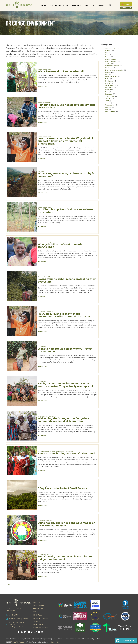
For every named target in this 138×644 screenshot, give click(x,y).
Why (107, 109)
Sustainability (47, 69)
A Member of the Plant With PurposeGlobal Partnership (15, 610)
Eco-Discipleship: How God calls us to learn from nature (65, 211)
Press (107, 92)
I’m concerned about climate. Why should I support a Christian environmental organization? (65, 141)
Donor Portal (126, 8)
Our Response (110, 85)
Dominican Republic (112, 66)
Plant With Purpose (18, 642)
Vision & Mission (39, 606)
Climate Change (111, 59)
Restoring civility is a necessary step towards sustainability (66, 106)
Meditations (41, 69)
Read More (42, 86)
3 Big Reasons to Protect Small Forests (62, 488)
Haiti (107, 74)
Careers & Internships (41, 618)
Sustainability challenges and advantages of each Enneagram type (66, 524)
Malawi (108, 79)
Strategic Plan (38, 609)
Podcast (108, 90)
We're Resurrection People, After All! (61, 71)
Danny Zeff (54, 642)
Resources (58, 451)
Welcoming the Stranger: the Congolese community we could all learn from (63, 420)
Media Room (38, 615)
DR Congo (42, 416)
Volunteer (37, 621)
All (38, 312)
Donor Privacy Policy (40, 628)
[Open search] (110, 5)
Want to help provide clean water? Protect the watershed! (65, 350)
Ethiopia (108, 72)
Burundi (108, 57)
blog (107, 55)
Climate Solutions (111, 61)
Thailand (108, 103)
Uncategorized (110, 105)
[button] (47, 5)
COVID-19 (109, 63)
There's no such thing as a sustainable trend (66, 453)
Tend (107, 101)
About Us (37, 602)
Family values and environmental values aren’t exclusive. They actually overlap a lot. (66, 385)
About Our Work (111, 48)
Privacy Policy (38, 624)
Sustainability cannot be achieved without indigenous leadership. (65, 558)
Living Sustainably (44, 451)
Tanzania (108, 98)
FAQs (35, 612)
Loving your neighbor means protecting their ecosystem (67, 280)
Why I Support (110, 112)
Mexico (108, 83)
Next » (9, 585)
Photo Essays (110, 88)
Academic (109, 50)
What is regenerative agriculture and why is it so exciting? (67, 175)
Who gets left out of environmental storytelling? (61, 245)
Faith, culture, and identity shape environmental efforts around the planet (64, 315)
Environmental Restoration (114, 70)
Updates (53, 416)
